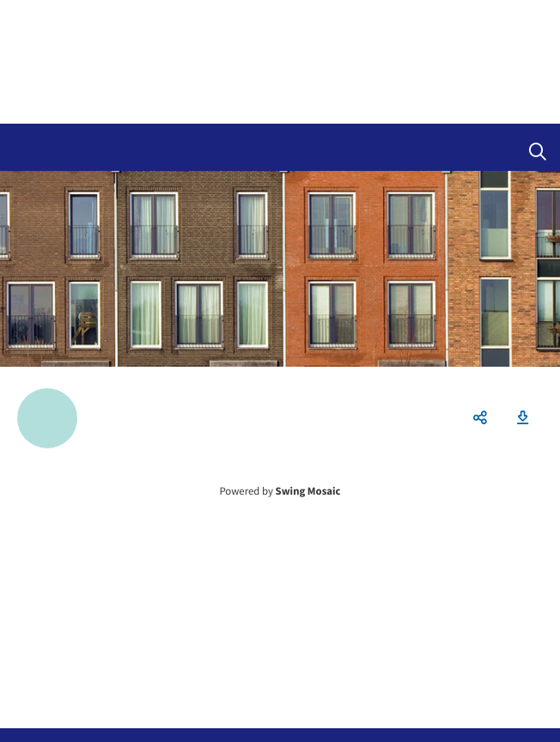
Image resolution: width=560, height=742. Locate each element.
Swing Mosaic (308, 491)
